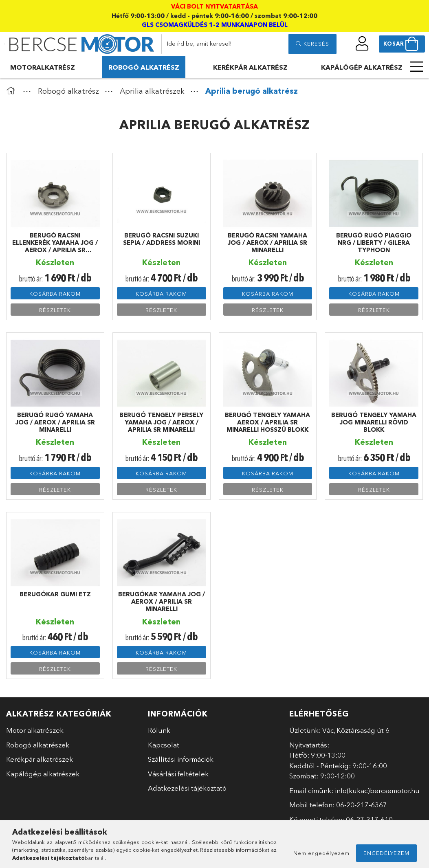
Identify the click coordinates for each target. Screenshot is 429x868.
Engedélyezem (386, 853)
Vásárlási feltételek (178, 774)
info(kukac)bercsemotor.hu (377, 790)
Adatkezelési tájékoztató (187, 788)
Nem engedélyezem (321, 853)
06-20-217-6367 (362, 805)
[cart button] (402, 44)
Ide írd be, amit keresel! (199, 43)
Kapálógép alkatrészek (43, 774)
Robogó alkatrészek (38, 745)
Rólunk (159, 730)
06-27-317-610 (369, 819)
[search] (312, 44)
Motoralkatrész (43, 67)
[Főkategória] (13, 91)
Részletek (55, 310)
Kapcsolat (164, 745)
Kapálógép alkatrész (362, 67)
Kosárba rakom (55, 294)
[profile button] (363, 44)
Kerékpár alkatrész (250, 67)
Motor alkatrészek (35, 730)
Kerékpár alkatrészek (40, 759)
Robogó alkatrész (144, 67)
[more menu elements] (417, 67)
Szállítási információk (181, 759)
